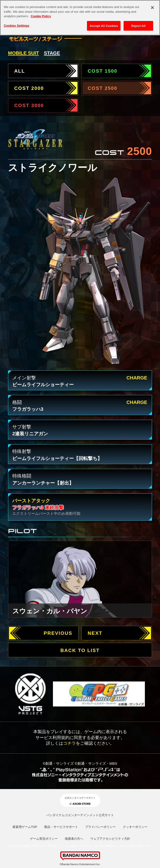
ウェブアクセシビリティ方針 (110, 839)
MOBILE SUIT (24, 53)
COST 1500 (102, 71)
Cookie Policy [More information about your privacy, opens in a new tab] (41, 13)
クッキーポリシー (135, 827)
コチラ (69, 743)
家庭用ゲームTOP (25, 827)
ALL (20, 71)
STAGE (52, 53)
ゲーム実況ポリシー (44, 839)
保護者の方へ (74, 839)
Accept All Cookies (104, 22)
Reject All (138, 22)
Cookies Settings (17, 22)
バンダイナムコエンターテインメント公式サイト (80, 815)
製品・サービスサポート (61, 827)
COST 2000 (29, 88)
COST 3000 (29, 105)
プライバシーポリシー (100, 827)
